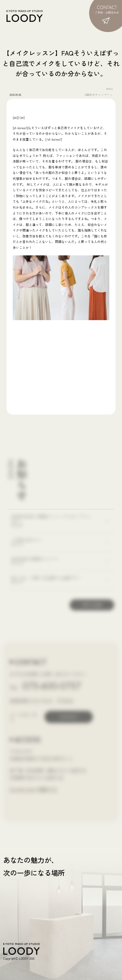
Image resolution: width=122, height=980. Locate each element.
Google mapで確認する (33, 789)
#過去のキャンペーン (99, 95)
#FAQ (109, 89)
